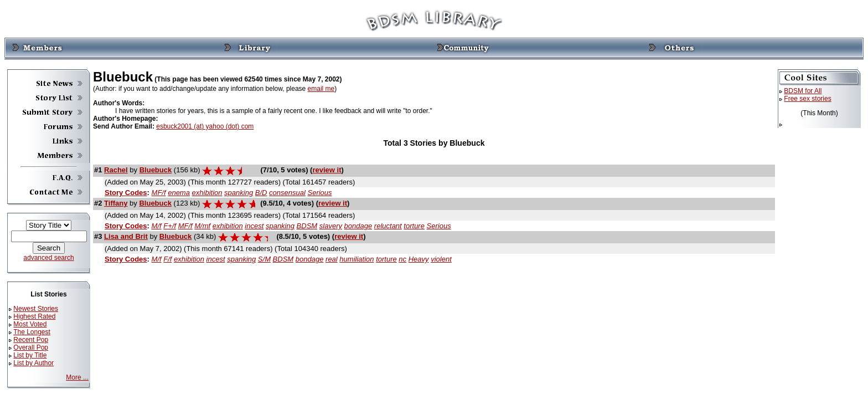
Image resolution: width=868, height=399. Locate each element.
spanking (239, 193)
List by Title (30, 355)
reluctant (388, 226)
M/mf (202, 226)
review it (327, 170)
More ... (77, 377)
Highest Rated (34, 316)
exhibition (207, 193)
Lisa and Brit (126, 236)
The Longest (32, 332)
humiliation (356, 259)
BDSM (307, 226)
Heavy (419, 259)
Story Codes (126, 193)
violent (441, 259)
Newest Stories (36, 309)
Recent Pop (31, 340)
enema (179, 193)
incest (254, 226)
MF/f (159, 193)
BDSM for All (803, 91)
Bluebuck (156, 170)
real (332, 259)
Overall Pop (31, 347)
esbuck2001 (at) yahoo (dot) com (205, 126)
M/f (157, 226)
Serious (319, 193)
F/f (167, 259)
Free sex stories (807, 99)
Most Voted (30, 324)
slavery (331, 226)
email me (321, 89)
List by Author (33, 363)
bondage (358, 226)
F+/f (170, 226)
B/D (261, 193)
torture (414, 226)
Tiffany (116, 203)
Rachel (116, 170)
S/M (264, 259)
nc (402, 259)
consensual (287, 193)
